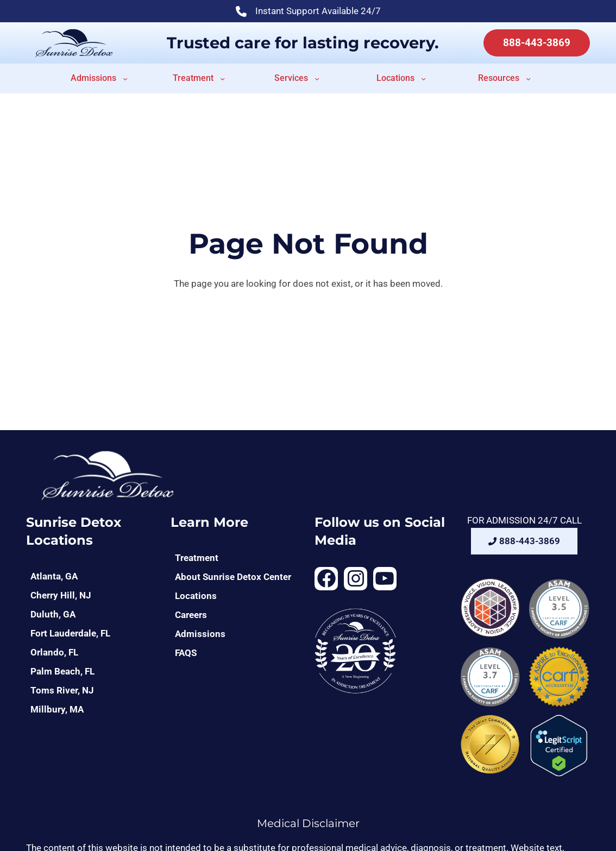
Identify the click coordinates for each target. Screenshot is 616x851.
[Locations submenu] (423, 78)
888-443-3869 (537, 43)
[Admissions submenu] (125, 78)
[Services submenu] (317, 78)
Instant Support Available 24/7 (308, 12)
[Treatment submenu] (222, 78)
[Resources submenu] (528, 78)
